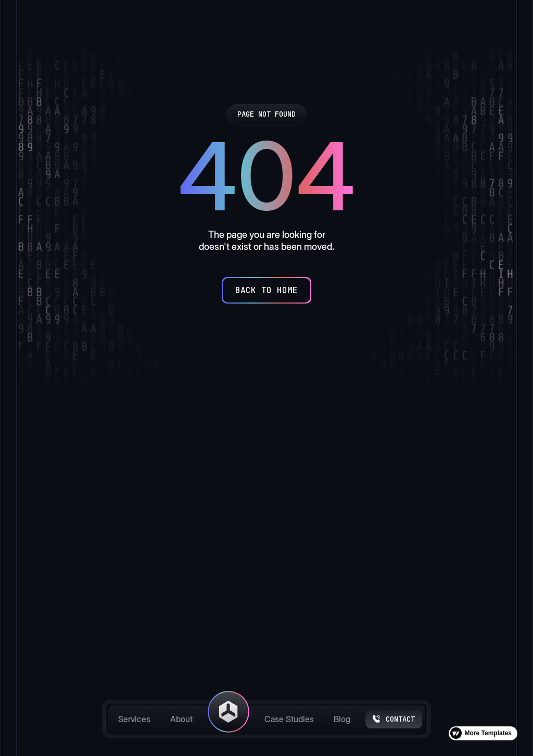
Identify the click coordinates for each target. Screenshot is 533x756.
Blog (342, 719)
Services (134, 719)
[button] (138, 601)
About (181, 719)
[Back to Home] (266, 290)
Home (201, 552)
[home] (229, 719)
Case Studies (289, 719)
